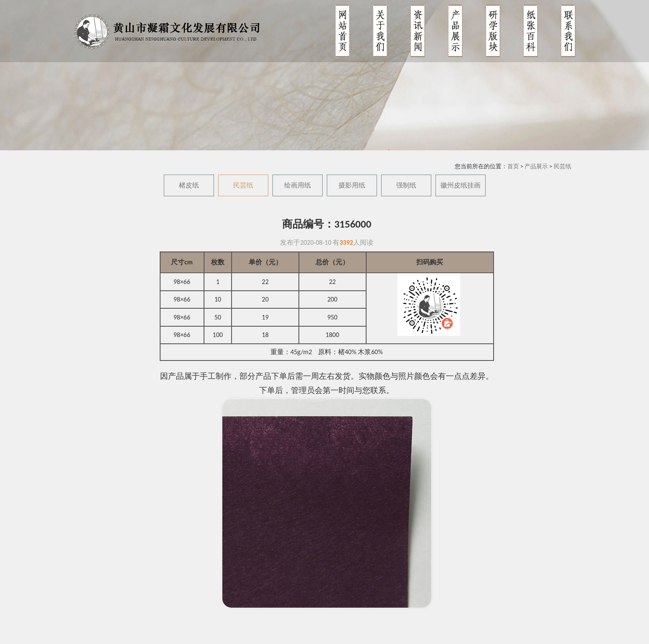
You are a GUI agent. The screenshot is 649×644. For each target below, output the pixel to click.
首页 (513, 166)
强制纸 (406, 185)
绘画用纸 (298, 185)
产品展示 (536, 166)
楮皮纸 (189, 185)
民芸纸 (562, 166)
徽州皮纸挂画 (461, 185)
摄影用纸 (352, 185)
